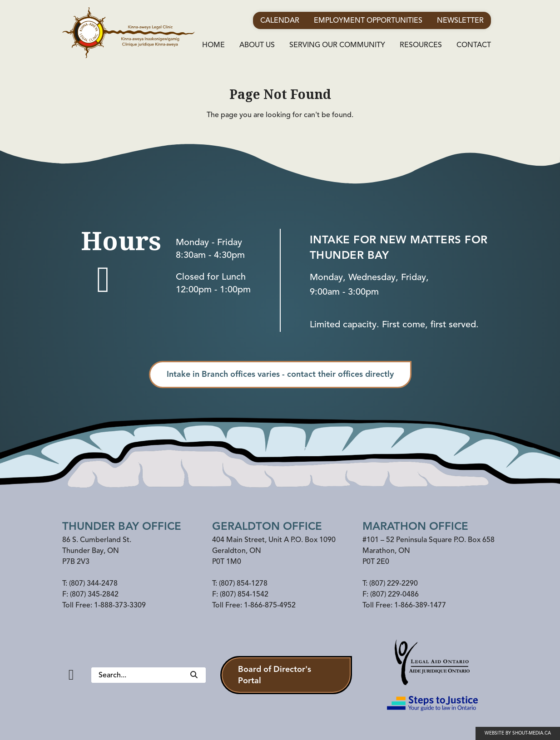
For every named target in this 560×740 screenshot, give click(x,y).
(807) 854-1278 (243, 583)
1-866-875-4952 (270, 605)
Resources (421, 45)
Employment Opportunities (368, 20)
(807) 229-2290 (394, 583)
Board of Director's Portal (275, 675)
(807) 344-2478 (93, 583)
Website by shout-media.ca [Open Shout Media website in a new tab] (518, 733)
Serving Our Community (337, 45)
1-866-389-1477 (420, 605)
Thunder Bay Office (122, 526)
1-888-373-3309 (120, 605)
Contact (474, 45)
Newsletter (460, 20)
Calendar (280, 20)
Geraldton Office (267, 526)
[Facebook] (71, 675)
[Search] (194, 675)
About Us (257, 45)
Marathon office (415, 526)
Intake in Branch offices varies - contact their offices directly (280, 374)
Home (213, 45)
